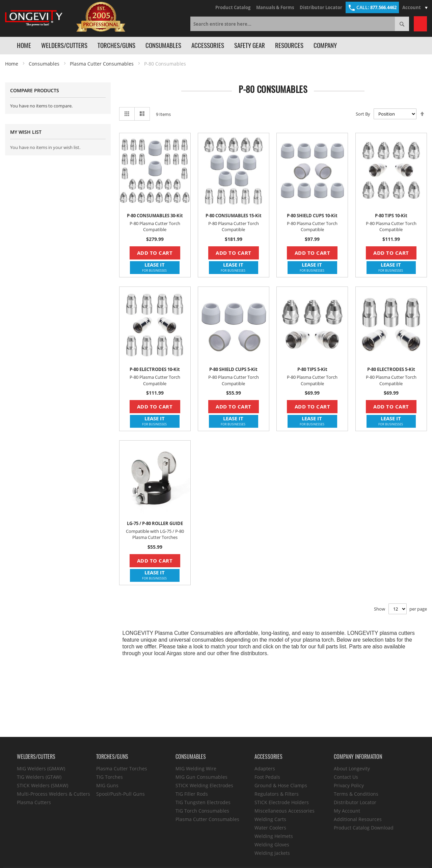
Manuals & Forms (275, 7)
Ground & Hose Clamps (281, 785)
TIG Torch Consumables (202, 811)
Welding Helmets (274, 836)
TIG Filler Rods (192, 794)
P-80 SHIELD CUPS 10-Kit (312, 216)
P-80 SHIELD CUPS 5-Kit (233, 369)
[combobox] (300, 24)
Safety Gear (250, 45)
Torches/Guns (116, 45)
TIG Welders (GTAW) (39, 777)
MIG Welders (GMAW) (41, 768)
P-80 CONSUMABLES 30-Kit (155, 216)
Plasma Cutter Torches (122, 768)
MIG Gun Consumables (201, 777)
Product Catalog (233, 7)
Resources (289, 45)
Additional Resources (358, 819)
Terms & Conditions (356, 794)
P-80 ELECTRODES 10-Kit (155, 369)
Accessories (208, 45)
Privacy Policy (349, 785)
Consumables (163, 45)
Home (24, 45)
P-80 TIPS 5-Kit (312, 369)
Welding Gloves (272, 845)
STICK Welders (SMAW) (43, 785)
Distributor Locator (321, 7)
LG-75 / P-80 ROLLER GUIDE (155, 523)
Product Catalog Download (364, 828)
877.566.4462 (372, 7)
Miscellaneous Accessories (285, 811)
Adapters (265, 768)
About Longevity (352, 768)
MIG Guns (107, 785)
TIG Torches (110, 777)
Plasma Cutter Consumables (102, 64)
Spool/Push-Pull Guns (120, 794)
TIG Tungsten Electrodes (203, 802)
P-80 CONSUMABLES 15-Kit (234, 216)
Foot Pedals (267, 777)
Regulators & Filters (277, 794)
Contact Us (346, 777)
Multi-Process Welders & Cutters (53, 794)
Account (416, 7)
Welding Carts (270, 819)
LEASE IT (154, 267)
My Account (347, 811)
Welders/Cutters (64, 45)
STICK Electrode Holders (282, 802)
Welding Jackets (272, 853)
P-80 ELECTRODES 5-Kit (391, 369)
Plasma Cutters (34, 802)
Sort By (363, 114)
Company (325, 45)
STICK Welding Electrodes (204, 785)
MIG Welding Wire (196, 768)
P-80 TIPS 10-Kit (391, 216)
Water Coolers (270, 828)
